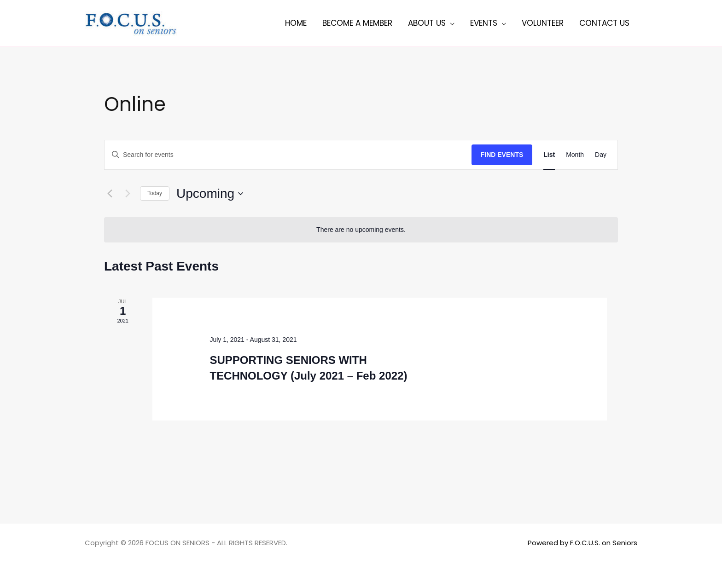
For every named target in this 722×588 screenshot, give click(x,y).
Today (155, 193)
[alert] (361, 230)
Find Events (502, 155)
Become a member (357, 23)
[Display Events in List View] (549, 155)
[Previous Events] (110, 194)
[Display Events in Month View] (575, 155)
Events (484, 23)
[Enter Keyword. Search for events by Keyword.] (288, 155)
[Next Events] (128, 194)
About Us (427, 23)
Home (296, 23)
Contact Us (604, 23)
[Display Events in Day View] (601, 155)
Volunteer (543, 23)
